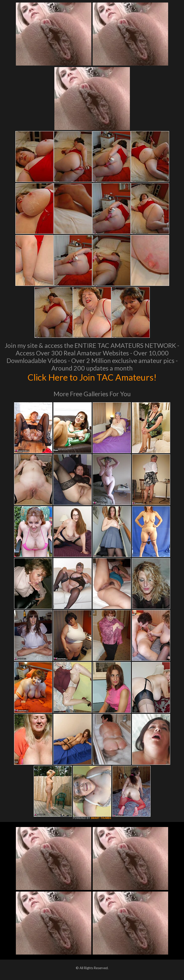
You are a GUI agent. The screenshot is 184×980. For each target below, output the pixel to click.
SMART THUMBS (101, 818)
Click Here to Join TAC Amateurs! (92, 377)
